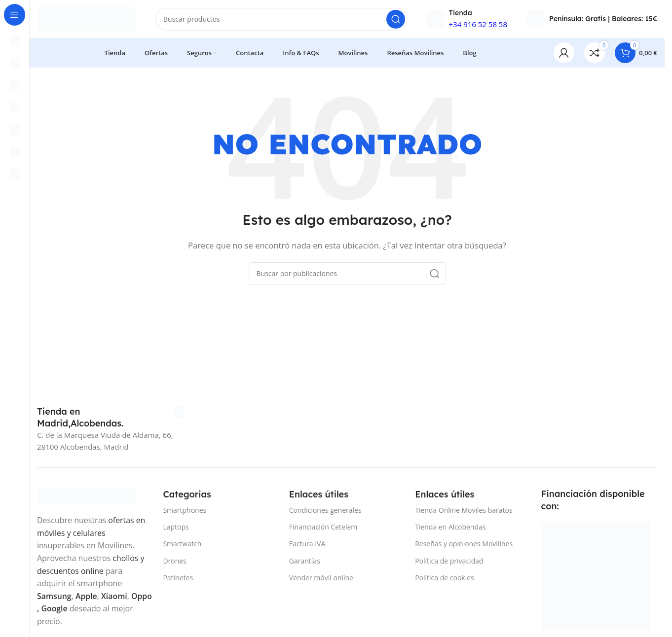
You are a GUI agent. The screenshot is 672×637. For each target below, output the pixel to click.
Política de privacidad (449, 562)
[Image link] (86, 496)
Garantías (305, 562)
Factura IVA (307, 545)
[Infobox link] (111, 419)
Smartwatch (182, 545)
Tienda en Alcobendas (450, 528)
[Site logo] (86, 19)
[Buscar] (281, 20)
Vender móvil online (321, 579)
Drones (174, 562)
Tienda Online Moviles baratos (464, 512)
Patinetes (178, 579)
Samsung (54, 597)
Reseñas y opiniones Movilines (464, 545)
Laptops (176, 528)
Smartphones (185, 512)
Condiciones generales (325, 512)
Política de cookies (445, 579)
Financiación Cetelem (323, 528)
